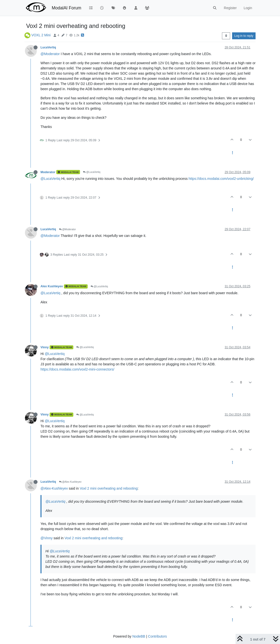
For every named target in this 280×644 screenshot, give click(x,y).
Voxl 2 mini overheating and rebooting (109, 488)
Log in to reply (244, 36)
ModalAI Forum (66, 8)
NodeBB (139, 636)
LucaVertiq (48, 47)
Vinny (45, 347)
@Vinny (47, 538)
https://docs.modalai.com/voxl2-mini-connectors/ (77, 369)
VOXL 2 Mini (41, 35)
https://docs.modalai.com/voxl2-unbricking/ (221, 179)
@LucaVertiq (92, 172)
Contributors (158, 636)
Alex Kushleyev (52, 286)
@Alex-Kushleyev (54, 488)
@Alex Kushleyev (70, 482)
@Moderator (50, 54)
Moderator (48, 172)
